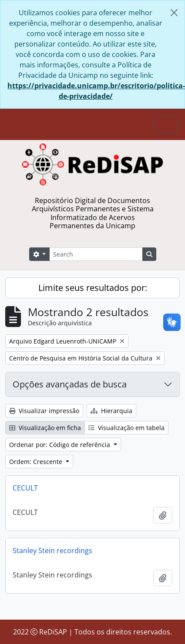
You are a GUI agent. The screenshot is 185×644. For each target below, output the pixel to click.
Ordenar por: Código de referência (61, 445)
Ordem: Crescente (37, 462)
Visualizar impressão (44, 411)
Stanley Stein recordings (52, 551)
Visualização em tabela (126, 428)
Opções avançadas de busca (70, 384)
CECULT (25, 488)
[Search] (96, 254)
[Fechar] (174, 13)
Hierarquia (111, 411)
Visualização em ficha (45, 428)
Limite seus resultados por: (93, 288)
